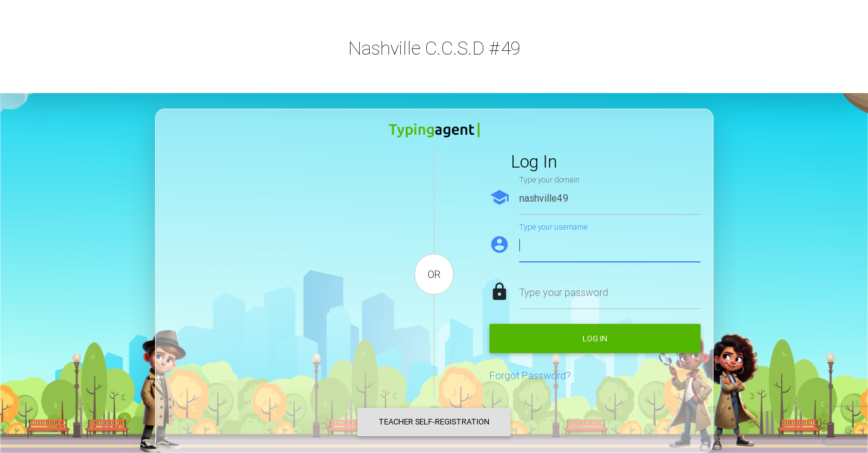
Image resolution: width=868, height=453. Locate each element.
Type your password (564, 292)
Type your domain (549, 180)
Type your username (553, 227)
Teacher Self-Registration (434, 422)
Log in (595, 339)
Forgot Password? (530, 375)
